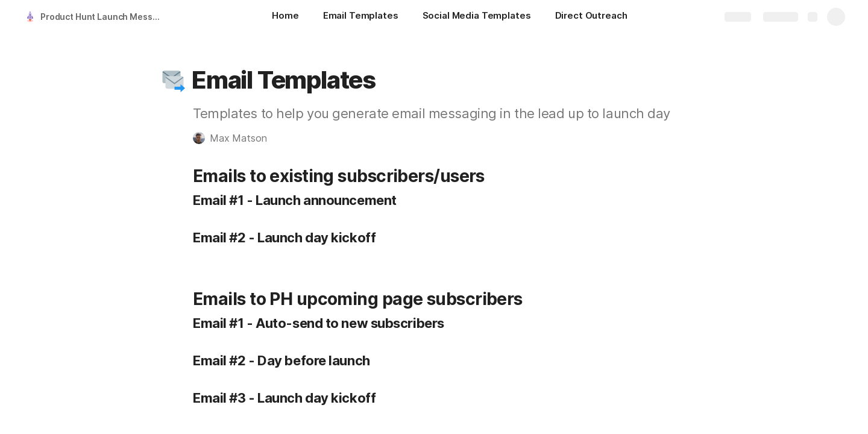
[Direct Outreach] (591, 17)
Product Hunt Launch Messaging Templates (105, 17)
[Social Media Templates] (477, 17)
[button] (173, 80)
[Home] (285, 17)
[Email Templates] (361, 17)
